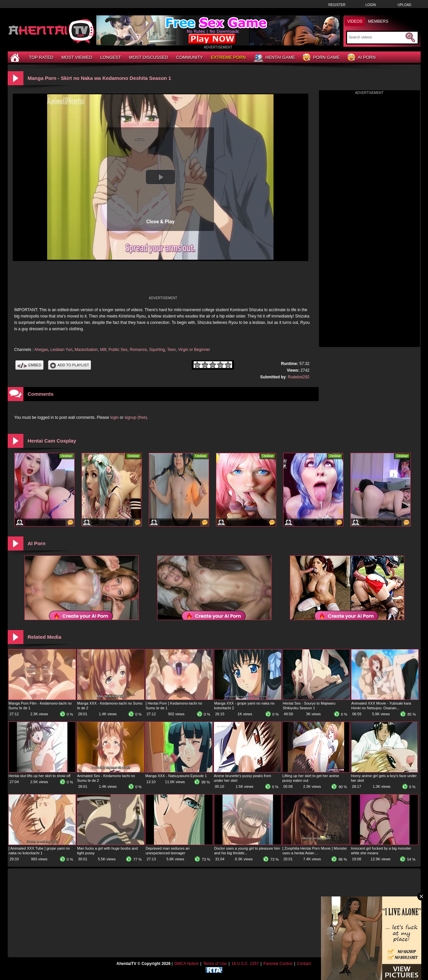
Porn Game (321, 58)
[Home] (16, 57)
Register (337, 5)
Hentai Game (275, 58)
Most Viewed (77, 57)
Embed (29, 365)
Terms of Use (215, 964)
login (115, 417)
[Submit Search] (410, 37)
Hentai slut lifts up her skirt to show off (40, 776)
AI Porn (362, 58)
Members (378, 21)
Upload (404, 5)
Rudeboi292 (299, 377)
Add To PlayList (70, 365)
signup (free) (136, 417)
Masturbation (86, 350)
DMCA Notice (187, 964)
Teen (172, 350)
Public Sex (118, 350)
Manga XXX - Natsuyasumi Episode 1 (176, 776)
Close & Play (160, 222)
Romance (138, 350)
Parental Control (278, 964)
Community (190, 57)
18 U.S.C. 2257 (245, 964)
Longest (111, 57)
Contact (304, 964)
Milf (103, 350)
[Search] (376, 37)
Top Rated (41, 57)
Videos (355, 21)
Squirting (157, 350)
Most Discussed (149, 57)
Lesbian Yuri (62, 350)
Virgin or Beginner (194, 350)
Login (371, 5)
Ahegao (41, 350)
